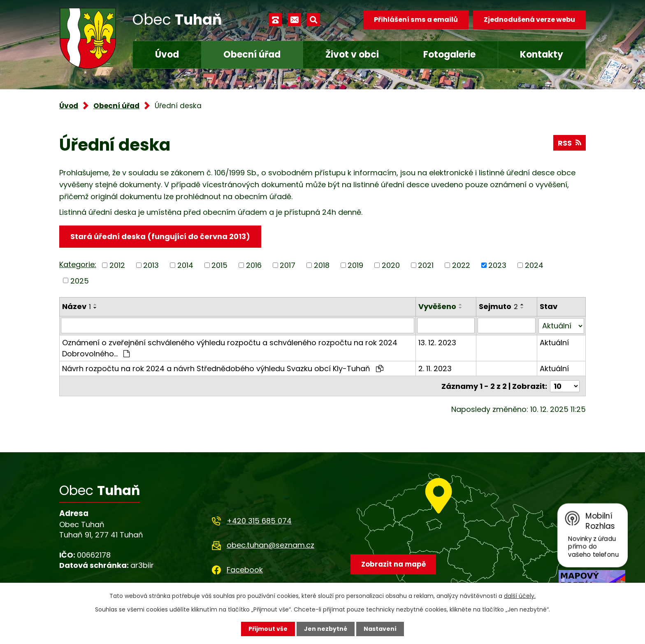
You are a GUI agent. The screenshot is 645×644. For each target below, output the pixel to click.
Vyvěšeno (437, 306)
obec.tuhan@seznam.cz (270, 545)
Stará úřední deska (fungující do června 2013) (160, 236)
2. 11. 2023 (435, 368)
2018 (322, 265)
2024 (534, 265)
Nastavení (380, 629)
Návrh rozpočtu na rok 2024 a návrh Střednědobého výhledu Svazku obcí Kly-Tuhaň (223, 368)
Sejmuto (499, 306)
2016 (254, 265)
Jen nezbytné (326, 629)
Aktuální (554, 342)
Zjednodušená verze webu (529, 20)
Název (77, 306)
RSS (570, 143)
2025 (80, 280)
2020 (391, 265)
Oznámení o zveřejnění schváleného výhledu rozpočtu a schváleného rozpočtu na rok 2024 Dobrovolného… (230, 348)
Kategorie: (78, 264)
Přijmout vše (268, 629)
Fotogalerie (449, 55)
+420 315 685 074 (259, 520)
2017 (288, 265)
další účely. (520, 596)
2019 (355, 265)
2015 (219, 265)
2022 (461, 265)
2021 (426, 265)
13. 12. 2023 (437, 342)
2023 (497, 265)
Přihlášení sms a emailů (416, 20)
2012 (117, 265)
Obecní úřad (252, 55)
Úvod (167, 55)
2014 (185, 265)
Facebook (245, 569)
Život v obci (352, 55)
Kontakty (542, 55)
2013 (151, 265)
